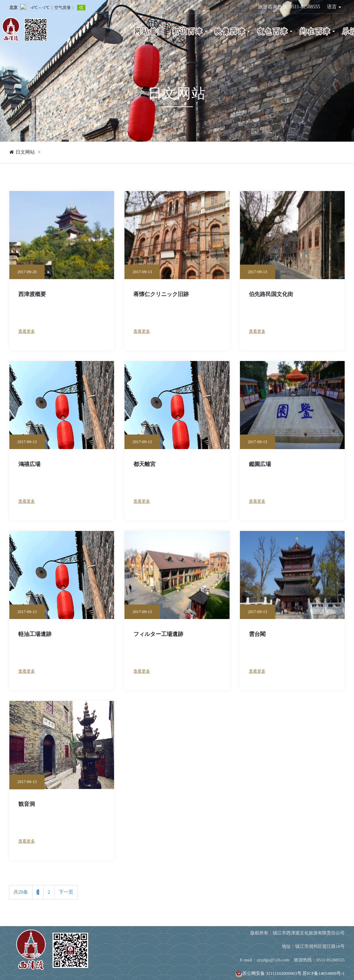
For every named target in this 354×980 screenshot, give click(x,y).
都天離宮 (145, 464)
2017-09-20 (27, 272)
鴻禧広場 (29, 464)
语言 (334, 7)
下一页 (66, 892)
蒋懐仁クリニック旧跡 (161, 294)
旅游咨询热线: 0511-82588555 (289, 7)
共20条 (21, 892)
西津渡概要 (32, 294)
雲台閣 (257, 634)
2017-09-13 (142, 272)
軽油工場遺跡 (35, 634)
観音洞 (27, 804)
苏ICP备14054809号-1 (324, 973)
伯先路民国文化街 (271, 294)
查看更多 (27, 331)
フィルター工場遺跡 (158, 634)
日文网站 (25, 152)
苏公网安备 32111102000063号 (268, 973)
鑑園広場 (260, 464)
